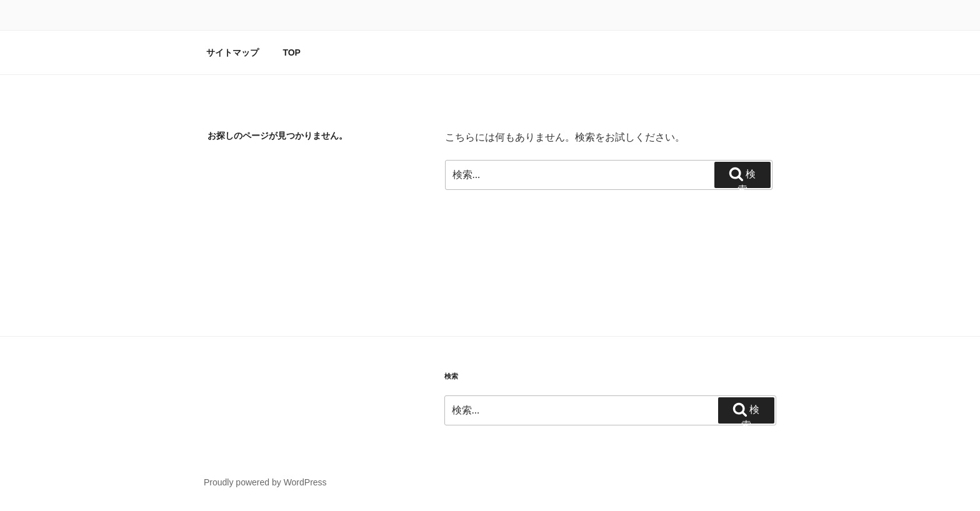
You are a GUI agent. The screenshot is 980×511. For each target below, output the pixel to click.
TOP (292, 52)
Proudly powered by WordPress (265, 482)
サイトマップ (232, 52)
